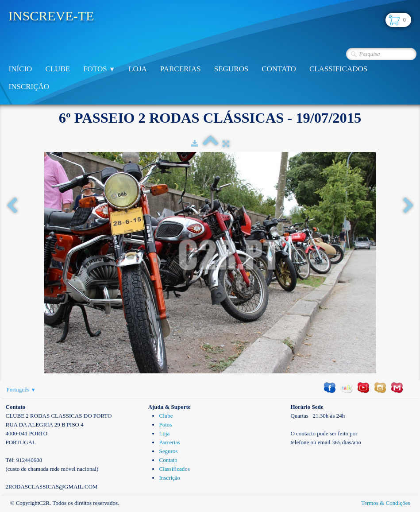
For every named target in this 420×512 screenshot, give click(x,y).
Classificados (338, 69)
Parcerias (181, 69)
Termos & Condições (385, 503)
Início (21, 69)
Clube (58, 69)
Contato (279, 69)
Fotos (99, 69)
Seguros (231, 69)
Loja (138, 69)
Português (21, 390)
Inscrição (29, 87)
